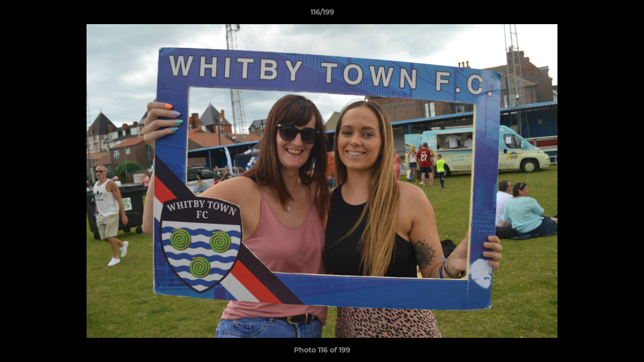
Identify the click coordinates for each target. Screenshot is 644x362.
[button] (626, 15)
